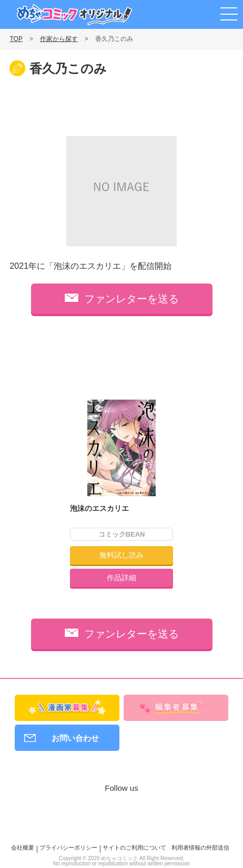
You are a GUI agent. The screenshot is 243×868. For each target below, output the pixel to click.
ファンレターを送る (131, 299)
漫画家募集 (182, 13)
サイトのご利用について (134, 848)
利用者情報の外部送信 (200, 848)
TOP (16, 39)
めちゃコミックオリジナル (74, 15)
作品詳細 (121, 578)
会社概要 (23, 848)
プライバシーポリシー (68, 848)
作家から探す (59, 39)
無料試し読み (121, 555)
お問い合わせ (75, 738)
